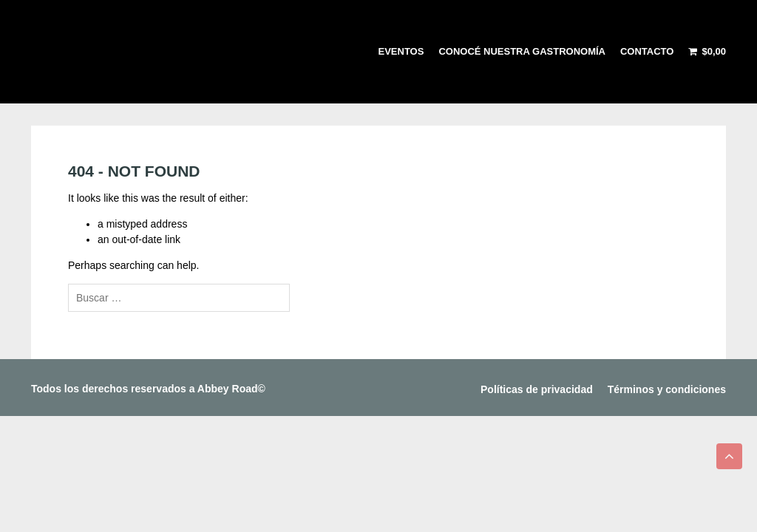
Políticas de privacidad (537, 389)
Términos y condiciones (667, 389)
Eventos (401, 51)
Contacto (647, 51)
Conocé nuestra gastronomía (522, 51)
